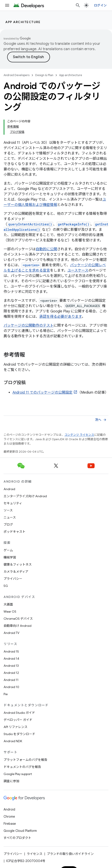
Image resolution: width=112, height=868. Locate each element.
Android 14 (11, 659)
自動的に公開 (46, 249)
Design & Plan (44, 75)
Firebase (10, 824)
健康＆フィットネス (18, 564)
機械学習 (10, 557)
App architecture (23, 22)
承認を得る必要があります (60, 317)
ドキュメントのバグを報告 (22, 767)
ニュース (10, 517)
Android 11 (11, 680)
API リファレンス (16, 727)
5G (6, 586)
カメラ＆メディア (16, 572)
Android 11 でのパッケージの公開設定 (43, 393)
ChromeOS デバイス (18, 619)
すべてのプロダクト (17, 838)
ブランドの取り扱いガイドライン (70, 854)
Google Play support (18, 774)
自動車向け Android (18, 626)
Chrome (9, 817)
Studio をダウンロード (19, 734)
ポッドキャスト (15, 532)
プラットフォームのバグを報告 (25, 760)
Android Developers (17, 75)
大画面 (8, 604)
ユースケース (78, 270)
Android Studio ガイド (19, 713)
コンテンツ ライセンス (79, 435)
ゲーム (8, 550)
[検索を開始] (78, 5)
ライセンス (35, 854)
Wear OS (10, 612)
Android (9, 489)
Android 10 (11, 687)
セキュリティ (13, 503)
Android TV (11, 633)
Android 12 (11, 673)
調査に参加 (11, 781)
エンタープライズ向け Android (25, 496)
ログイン (100, 5)
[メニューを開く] (7, 5)
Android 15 (11, 651)
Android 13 (11, 666)
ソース (8, 510)
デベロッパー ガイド (18, 720)
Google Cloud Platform (20, 831)
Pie (6, 694)
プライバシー (13, 579)
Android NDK (13, 741)
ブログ (8, 525)
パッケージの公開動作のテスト (29, 325)
